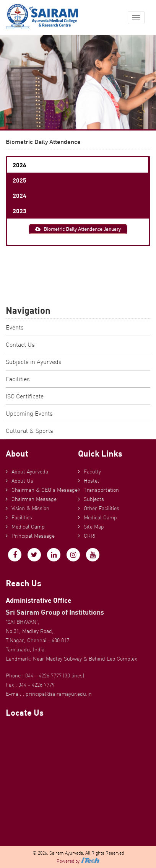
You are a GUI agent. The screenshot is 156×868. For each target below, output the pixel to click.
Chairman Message (34, 499)
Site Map (94, 527)
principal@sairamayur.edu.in (59, 694)
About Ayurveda (30, 472)
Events (15, 327)
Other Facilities (102, 508)
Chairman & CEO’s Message (45, 490)
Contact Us (20, 344)
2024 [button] (19, 195)
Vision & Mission (30, 508)
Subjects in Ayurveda (34, 362)
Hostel (91, 481)
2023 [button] (19, 211)
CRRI (90, 536)
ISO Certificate (25, 396)
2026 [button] (19, 165)
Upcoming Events (29, 413)
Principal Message (33, 536)
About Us (22, 481)
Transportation (101, 490)
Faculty (92, 472)
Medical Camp (28, 527)
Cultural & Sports (29, 431)
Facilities (18, 379)
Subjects (94, 499)
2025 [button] (19, 180)
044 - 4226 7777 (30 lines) (55, 675)
